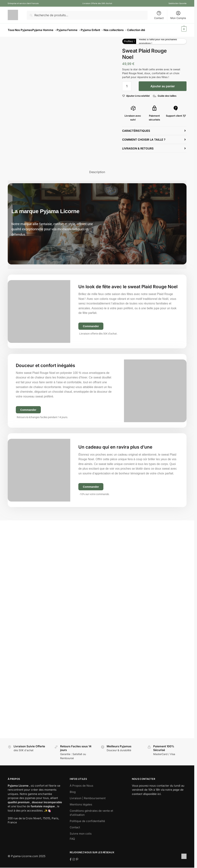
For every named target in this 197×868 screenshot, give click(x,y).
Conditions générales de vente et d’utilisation (91, 811)
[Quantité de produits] (127, 84)
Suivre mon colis (81, 831)
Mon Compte (178, 15)
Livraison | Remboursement (88, 796)
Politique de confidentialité (87, 819)
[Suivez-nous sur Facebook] (71, 857)
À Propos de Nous (81, 783)
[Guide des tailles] (164, 94)
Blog (73, 790)
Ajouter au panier (163, 84)
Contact (159, 15)
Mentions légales (81, 802)
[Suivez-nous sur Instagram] (74, 857)
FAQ (72, 837)
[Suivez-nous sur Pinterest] (77, 857)
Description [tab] (97, 170)
